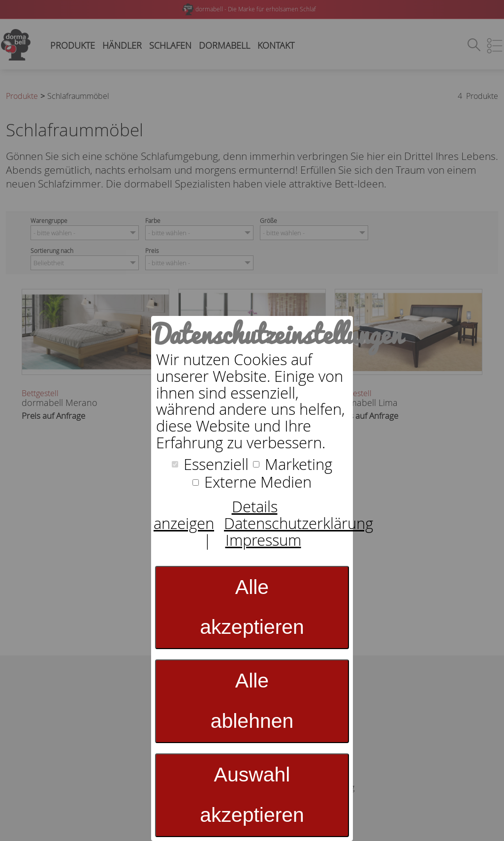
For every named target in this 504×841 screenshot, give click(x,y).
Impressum (263, 540)
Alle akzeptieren (252, 607)
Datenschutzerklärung (299, 523)
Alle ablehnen (252, 701)
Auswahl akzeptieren (252, 795)
